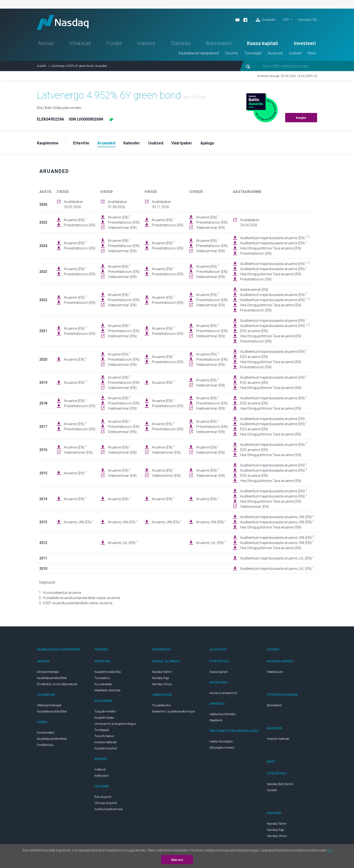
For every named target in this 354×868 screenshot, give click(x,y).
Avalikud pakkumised (108, 809)
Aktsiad (46, 43)
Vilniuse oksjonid (105, 803)
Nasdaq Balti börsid (280, 784)
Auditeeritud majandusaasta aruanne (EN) (275, 238)
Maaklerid (216, 720)
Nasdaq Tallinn (162, 672)
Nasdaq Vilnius (162, 684)
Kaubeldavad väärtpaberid (199, 53)
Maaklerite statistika (107, 690)
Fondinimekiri (46, 733)
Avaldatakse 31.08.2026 (117, 204)
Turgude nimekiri (105, 712)
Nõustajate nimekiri (222, 748)
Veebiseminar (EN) (122, 228)
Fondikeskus (45, 745)
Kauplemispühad (106, 748)
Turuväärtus (102, 678)
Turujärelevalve (161, 705)
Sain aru (177, 860)
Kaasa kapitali (263, 43)
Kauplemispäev (104, 718)
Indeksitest (102, 776)
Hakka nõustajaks (221, 742)
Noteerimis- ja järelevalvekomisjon (174, 712)
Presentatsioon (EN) (80, 225)
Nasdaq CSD (308, 20)
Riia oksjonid (103, 797)
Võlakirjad (80, 43)
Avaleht (42, 66)
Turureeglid (253, 53)
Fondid (114, 43)
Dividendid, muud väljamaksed (57, 684)
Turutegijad (102, 730)
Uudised (295, 53)
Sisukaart (266, 20)
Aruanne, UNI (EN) (79, 522)
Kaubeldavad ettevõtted (52, 678)
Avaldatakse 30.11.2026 (161, 204)
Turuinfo (232, 53)
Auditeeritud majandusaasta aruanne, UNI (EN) (277, 517)
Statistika (180, 43)
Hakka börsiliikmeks (223, 714)
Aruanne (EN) (75, 220)
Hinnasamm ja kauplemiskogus (115, 724)
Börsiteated (219, 43)
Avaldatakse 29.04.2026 (250, 223)
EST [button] (286, 20)
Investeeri (305, 43)
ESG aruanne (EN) (254, 331)
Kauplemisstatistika (108, 672)
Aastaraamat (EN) (254, 290)
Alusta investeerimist (223, 693)
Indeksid (146, 43)
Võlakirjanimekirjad (49, 705)
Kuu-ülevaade (103, 684)
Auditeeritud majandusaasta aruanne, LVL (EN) (277, 558)
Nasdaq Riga (160, 678)
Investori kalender (106, 742)
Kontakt (272, 790)
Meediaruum (275, 672)
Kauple (301, 118)
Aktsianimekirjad (48, 672)
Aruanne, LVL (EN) (123, 542)
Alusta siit (275, 53)
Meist (312, 53)
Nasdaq (63, 22)
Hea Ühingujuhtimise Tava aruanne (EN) (271, 248)
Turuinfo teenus (104, 736)
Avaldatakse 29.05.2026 (73, 204)
